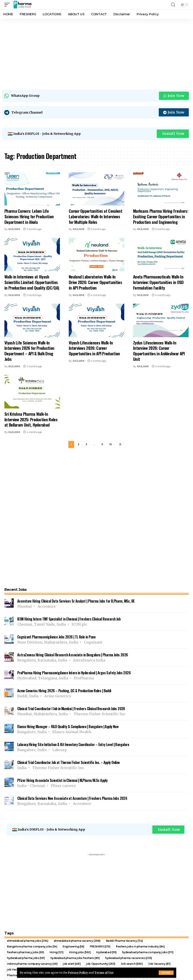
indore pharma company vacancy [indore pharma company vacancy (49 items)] (32, 964)
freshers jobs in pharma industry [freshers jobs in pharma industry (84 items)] (140, 946)
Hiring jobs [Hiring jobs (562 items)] (80, 952)
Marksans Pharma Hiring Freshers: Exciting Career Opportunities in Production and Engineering (161, 216)
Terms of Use (105, 972)
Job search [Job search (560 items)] (132, 964)
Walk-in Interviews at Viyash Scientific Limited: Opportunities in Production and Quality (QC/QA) (32, 282)
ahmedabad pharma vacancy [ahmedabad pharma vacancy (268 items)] (77, 941)
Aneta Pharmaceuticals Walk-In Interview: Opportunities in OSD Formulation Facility (158, 282)
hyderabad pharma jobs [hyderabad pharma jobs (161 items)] (26, 958)
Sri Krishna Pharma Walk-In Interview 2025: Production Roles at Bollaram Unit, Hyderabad (31, 419)
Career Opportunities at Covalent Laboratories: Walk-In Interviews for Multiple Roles (96, 216)
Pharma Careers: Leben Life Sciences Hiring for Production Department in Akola (29, 216)
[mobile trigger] (8, 5)
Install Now (173, 133)
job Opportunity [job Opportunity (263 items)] (101, 964)
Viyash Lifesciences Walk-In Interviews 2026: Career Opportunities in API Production (94, 348)
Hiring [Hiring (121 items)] (57, 952)
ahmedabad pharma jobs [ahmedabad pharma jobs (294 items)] (28, 941)
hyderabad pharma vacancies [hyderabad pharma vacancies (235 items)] (128, 958)
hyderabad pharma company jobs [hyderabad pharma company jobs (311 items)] (148, 952)
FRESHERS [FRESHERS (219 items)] (100, 946)
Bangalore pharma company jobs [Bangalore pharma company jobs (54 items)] (32, 946)
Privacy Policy (78, 972)
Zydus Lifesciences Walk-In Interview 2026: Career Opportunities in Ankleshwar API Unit (159, 351)
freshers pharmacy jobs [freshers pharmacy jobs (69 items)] (26, 952)
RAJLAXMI (14, 229)
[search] (173, 5)
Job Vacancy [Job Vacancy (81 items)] (159, 964)
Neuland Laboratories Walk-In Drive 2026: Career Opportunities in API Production (95, 282)
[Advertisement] (96, 53)
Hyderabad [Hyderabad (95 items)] (106, 952)
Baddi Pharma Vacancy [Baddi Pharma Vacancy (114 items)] (124, 941)
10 (111, 445)
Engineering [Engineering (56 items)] (74, 946)
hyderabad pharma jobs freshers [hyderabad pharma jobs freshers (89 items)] (75, 958)
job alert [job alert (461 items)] (72, 964)
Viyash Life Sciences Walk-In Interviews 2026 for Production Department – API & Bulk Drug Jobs (29, 351)
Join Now (174, 96)
